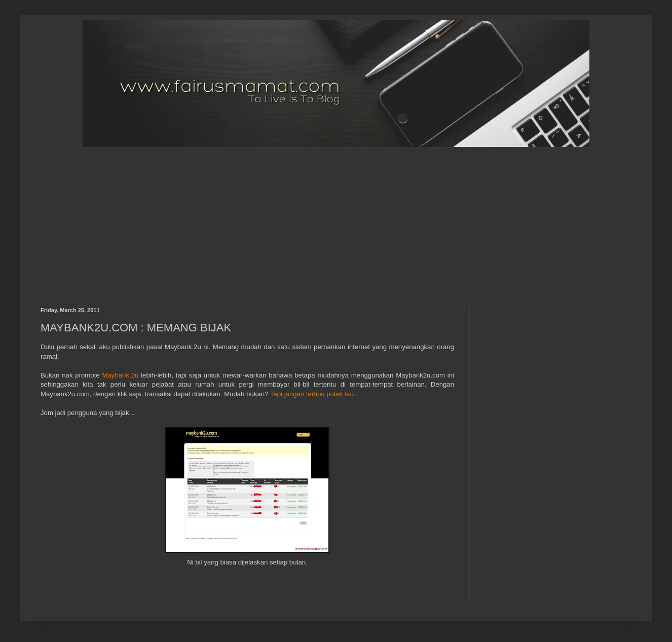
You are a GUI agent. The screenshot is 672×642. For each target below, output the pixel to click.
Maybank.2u (121, 375)
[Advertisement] (280, 218)
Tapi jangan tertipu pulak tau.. (314, 394)
